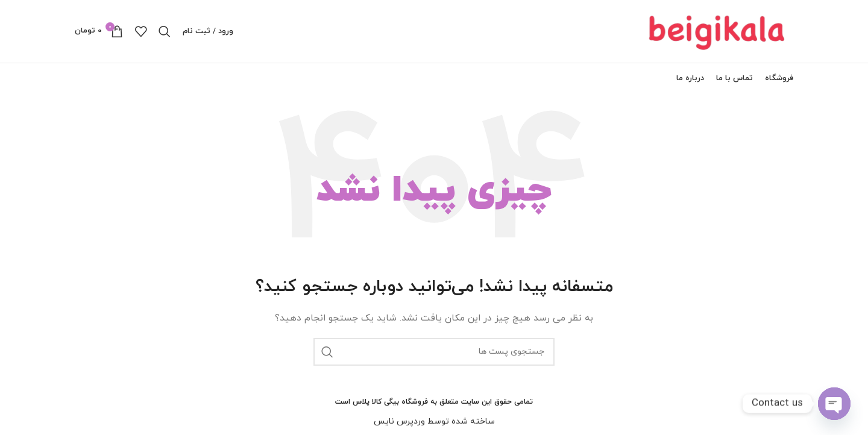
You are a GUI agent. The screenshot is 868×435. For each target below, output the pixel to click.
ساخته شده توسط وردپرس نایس (434, 421)
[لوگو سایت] (718, 30)
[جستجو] (165, 31)
